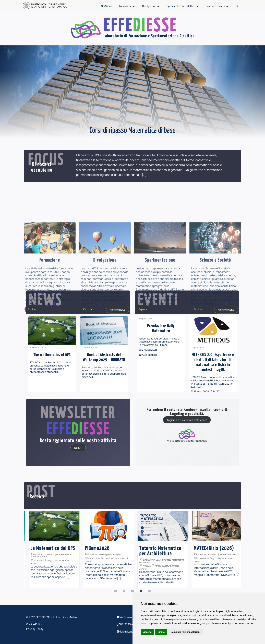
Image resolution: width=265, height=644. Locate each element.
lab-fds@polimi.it (129, 632)
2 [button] (124, 593)
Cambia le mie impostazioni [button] (185, 632)
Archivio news (118, 310)
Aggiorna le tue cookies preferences (187, 420)
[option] (52, 354)
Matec (101, 554)
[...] (144, 175)
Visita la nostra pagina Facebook (187, 435)
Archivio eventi (226, 310)
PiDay (169, 554)
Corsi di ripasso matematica (221, 560)
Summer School (90, 557)
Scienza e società (215, 6)
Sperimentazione (114, 554)
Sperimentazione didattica (181, 6)
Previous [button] (29, 553)
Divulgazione (149, 6)
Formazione (125, 6)
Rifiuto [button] (161, 632)
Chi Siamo (106, 6)
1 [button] (116, 593)
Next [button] (236, 553)
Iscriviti (78, 447)
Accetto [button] (147, 632)
